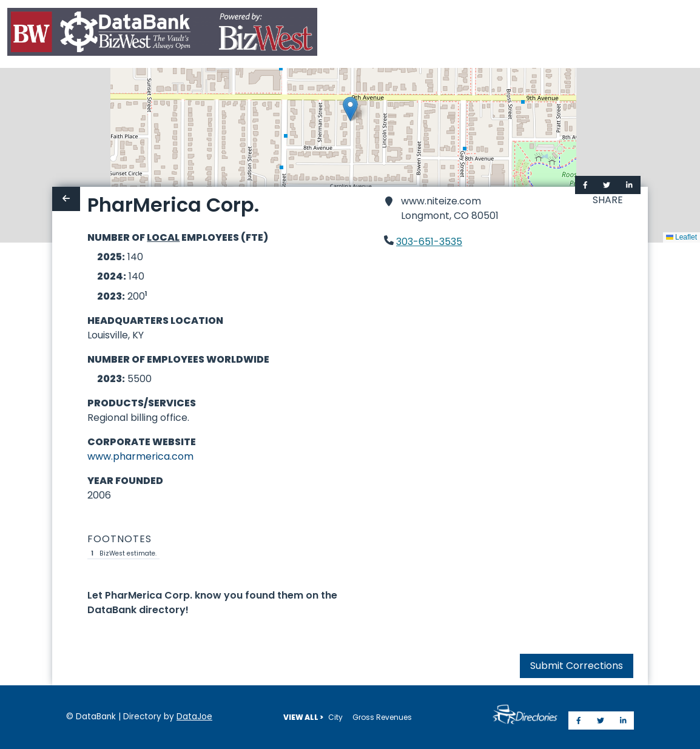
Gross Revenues (382, 717)
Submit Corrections (577, 666)
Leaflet (681, 237)
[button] (350, 109)
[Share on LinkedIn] (629, 185)
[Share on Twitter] (607, 185)
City (335, 717)
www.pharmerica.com (140, 456)
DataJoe (194, 717)
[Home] (162, 34)
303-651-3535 (429, 242)
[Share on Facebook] (585, 185)
